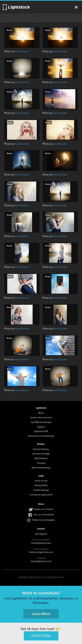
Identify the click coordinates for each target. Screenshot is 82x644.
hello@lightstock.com (41, 561)
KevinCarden (22, 51)
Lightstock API (41, 431)
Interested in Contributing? (41, 436)
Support (41, 427)
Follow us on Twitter (44, 509)
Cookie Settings (41, 490)
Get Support (41, 534)
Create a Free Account (41, 417)
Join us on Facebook (44, 514)
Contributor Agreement (41, 495)
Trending (41, 463)
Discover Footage (41, 454)
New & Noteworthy (41, 468)
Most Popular (41, 458)
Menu (76, 7)
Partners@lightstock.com (41, 552)
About (41, 413)
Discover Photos (41, 449)
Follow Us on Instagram (44, 520)
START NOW (41, 636)
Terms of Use (41, 481)
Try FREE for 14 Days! (41, 422)
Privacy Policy (41, 485)
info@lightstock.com (41, 543)
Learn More (41, 614)
